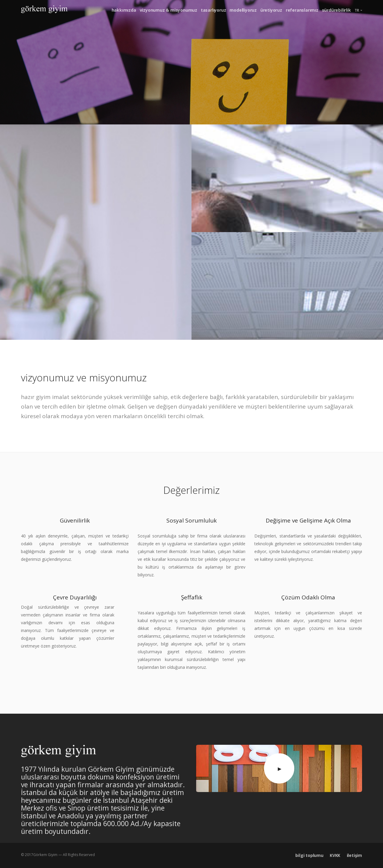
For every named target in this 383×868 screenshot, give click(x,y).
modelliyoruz (243, 10)
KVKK (335, 855)
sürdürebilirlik (336, 10)
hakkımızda (124, 10)
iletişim (354, 855)
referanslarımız (302, 10)
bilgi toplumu (309, 855)
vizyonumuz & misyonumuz (168, 10)
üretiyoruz (271, 10)
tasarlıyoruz (213, 10)
